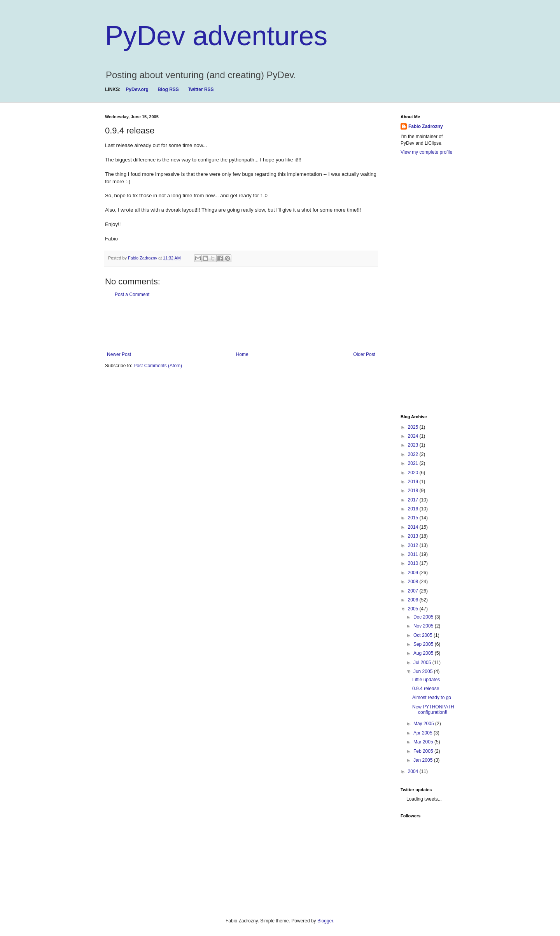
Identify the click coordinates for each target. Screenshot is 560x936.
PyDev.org (137, 89)
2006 (414, 600)
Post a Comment (132, 294)
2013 (414, 536)
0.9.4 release (426, 689)
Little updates (426, 680)
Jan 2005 (424, 760)
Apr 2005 (423, 733)
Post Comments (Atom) (158, 366)
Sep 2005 (424, 644)
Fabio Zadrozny (426, 126)
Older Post (364, 354)
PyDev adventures (216, 36)
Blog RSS (168, 89)
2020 (414, 473)
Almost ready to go (432, 698)
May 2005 (424, 724)
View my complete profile (426, 152)
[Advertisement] (247, 324)
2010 (414, 563)
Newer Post (119, 354)
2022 (414, 454)
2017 (414, 500)
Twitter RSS (201, 89)
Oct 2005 (423, 635)
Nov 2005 (424, 626)
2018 (414, 491)
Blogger (325, 921)
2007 (414, 591)
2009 (414, 573)
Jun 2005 (424, 671)
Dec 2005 (424, 617)
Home (242, 354)
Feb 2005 (424, 751)
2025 (414, 427)
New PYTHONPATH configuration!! (433, 710)
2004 (414, 771)
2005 (414, 609)
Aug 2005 (424, 653)
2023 (414, 445)
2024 (414, 436)
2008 (414, 582)
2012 (414, 545)
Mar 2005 (424, 742)
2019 (414, 482)
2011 (414, 554)
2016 (414, 509)
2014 (414, 527)
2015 (414, 518)
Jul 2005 (423, 663)
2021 (414, 463)
